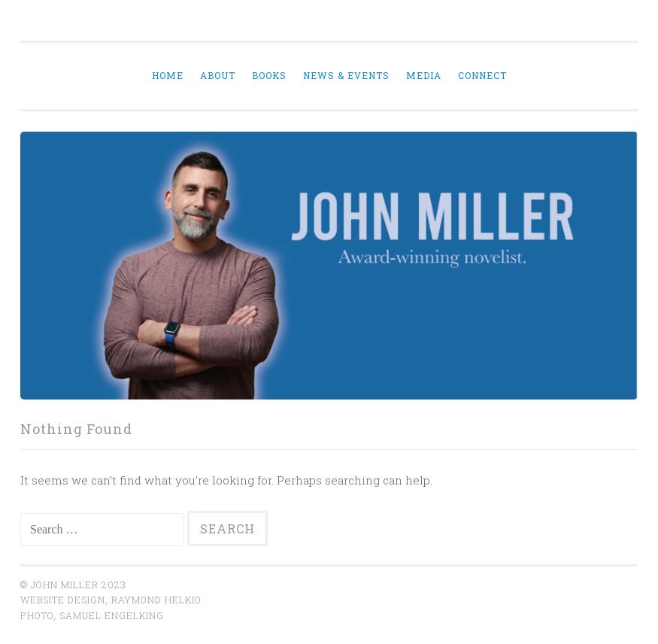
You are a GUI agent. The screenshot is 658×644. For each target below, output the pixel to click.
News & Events (346, 75)
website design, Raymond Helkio (111, 600)
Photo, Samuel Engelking (92, 615)
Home (168, 75)
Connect (482, 75)
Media (424, 75)
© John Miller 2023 (73, 585)
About (218, 75)
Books (269, 75)
